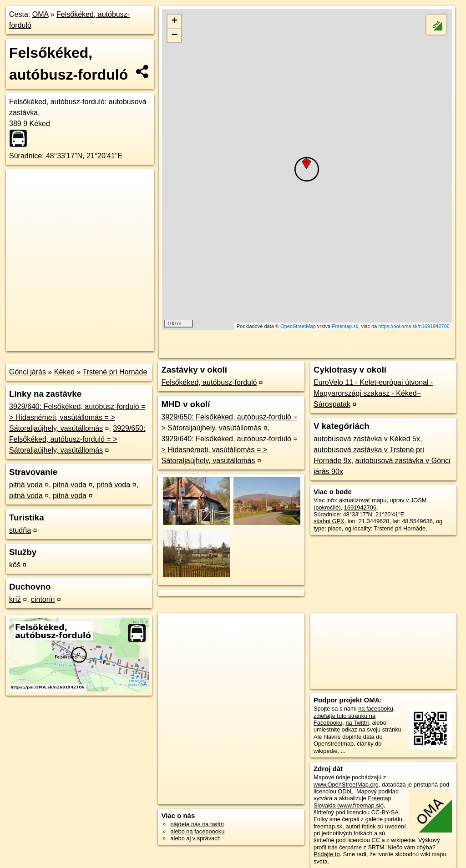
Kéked (64, 372)
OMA (41, 14)
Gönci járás (28, 372)
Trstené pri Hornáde (115, 372)
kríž (15, 599)
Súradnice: (27, 156)
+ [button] (175, 21)
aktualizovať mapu (363, 500)
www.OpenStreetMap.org (346, 785)
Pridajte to (327, 854)
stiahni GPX (329, 521)
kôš (15, 565)
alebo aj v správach (195, 838)
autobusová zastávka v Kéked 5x (367, 439)
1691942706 (360, 507)
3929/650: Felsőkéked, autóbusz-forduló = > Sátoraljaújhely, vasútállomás (77, 439)
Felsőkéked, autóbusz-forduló (209, 382)
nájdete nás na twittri (197, 824)
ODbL (345, 791)
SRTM (376, 847)
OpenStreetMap (298, 326)
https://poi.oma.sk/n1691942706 (414, 326)
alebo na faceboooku (197, 831)
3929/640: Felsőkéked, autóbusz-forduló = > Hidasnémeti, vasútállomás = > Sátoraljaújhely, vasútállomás (77, 417)
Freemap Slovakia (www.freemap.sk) (352, 802)
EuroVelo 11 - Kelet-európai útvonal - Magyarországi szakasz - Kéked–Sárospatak (373, 393)
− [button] (175, 35)
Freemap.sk (345, 326)
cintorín (43, 599)
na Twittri (357, 723)
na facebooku (376, 709)
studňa (20, 530)
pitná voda (26, 485)
